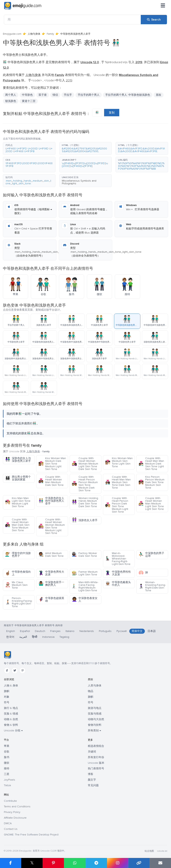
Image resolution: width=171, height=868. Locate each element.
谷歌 (7, 752)
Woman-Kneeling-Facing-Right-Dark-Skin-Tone (152, 586)
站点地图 (149, 851)
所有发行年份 (96, 757)
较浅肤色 (11, 101)
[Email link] (160, 863)
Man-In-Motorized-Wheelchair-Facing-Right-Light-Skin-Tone (118, 559)
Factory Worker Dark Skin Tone (84, 555)
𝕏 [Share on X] (32, 863)
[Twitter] (15, 671)
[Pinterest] (22, 671)
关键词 (92, 752)
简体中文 (137, 631)
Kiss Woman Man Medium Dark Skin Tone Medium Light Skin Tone (52, 464)
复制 (112, 113)
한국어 (10, 637)
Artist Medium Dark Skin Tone (51, 555)
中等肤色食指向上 (18, 573)
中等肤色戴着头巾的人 (118, 584)
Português (105, 631)
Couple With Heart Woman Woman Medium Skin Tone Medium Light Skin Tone (52, 526)
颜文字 (92, 780)
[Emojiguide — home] (23, 6)
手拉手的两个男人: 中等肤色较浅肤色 (128, 95)
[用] (72, 20)
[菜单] (163, 6)
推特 (7, 768)
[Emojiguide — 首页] (7, 655)
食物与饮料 (95, 725)
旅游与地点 (95, 708)
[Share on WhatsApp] (75, 863)
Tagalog (64, 637)
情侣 (55, 95)
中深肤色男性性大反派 (118, 573)
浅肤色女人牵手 (85, 520)
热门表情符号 (96, 768)
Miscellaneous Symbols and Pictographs (79, 182)
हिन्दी (35, 637)
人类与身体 (95, 686)
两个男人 (11, 95)
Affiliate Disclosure (15, 818)
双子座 (43, 95)
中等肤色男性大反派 (51, 573)
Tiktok (7, 785)
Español (25, 631)
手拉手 (68, 95)
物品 (91, 691)
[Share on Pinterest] (53, 863)
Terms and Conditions (17, 806)
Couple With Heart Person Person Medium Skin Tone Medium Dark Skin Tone (85, 484)
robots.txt (162, 851)
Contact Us (11, 829)
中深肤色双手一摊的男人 (51, 584)
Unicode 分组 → (13, 731)
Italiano (70, 631)
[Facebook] (7, 671)
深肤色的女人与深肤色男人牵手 (18, 460)
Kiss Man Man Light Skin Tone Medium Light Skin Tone (18, 502)
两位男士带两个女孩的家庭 (18, 478)
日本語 (152, 631)
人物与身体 (34, 34)
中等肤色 (27, 95)
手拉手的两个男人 (89, 95)
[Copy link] (139, 863)
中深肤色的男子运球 (151, 555)
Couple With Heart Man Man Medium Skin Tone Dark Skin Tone (118, 482)
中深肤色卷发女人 (85, 599)
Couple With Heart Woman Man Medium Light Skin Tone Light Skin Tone (151, 504)
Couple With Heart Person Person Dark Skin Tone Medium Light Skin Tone (117, 505)
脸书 (7, 757)
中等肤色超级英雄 (51, 599)
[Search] (154, 20)
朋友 (159, 95)
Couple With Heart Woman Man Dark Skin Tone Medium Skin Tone (17, 525)
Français (55, 631)
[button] (29, 148)
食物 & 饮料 (11, 725)
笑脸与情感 (95, 714)
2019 (69, 80)
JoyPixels (9, 780)
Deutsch (40, 631)
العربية (23, 637)
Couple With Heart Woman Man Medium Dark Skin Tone (51, 481)
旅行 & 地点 (11, 708)
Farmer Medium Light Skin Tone (85, 573)
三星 (7, 774)
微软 (7, 763)
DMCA (8, 823)
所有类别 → (94, 731)
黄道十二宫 (29, 101)
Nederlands (87, 631)
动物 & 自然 (11, 719)
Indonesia (48, 637)
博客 (91, 774)
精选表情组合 (96, 746)
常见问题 (93, 785)
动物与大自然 (96, 719)
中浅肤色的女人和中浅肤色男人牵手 (51, 501)
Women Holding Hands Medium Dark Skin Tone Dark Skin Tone (85, 502)
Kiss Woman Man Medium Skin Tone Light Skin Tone (119, 462)
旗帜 (7, 691)
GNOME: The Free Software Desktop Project (31, 835)
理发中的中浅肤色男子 (18, 555)
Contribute (10, 801)
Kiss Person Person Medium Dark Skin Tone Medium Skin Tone (151, 482)
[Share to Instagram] (117, 863)
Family (50, 34)
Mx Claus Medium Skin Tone (16, 585)
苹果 (7, 746)
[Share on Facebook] (11, 863)
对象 (7, 697)
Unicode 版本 (96, 763)
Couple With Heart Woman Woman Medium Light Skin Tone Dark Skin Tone (85, 464)
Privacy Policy (12, 812)
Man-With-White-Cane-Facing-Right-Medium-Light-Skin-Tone (85, 586)
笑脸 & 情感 (11, 714)
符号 (7, 702)
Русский (122, 631)
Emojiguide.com (12, 34)
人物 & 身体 (11, 686)
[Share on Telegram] (96, 863)
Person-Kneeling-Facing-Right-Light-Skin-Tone (19, 602)
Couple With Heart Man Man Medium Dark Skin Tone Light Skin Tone (151, 464)
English (11, 631)
